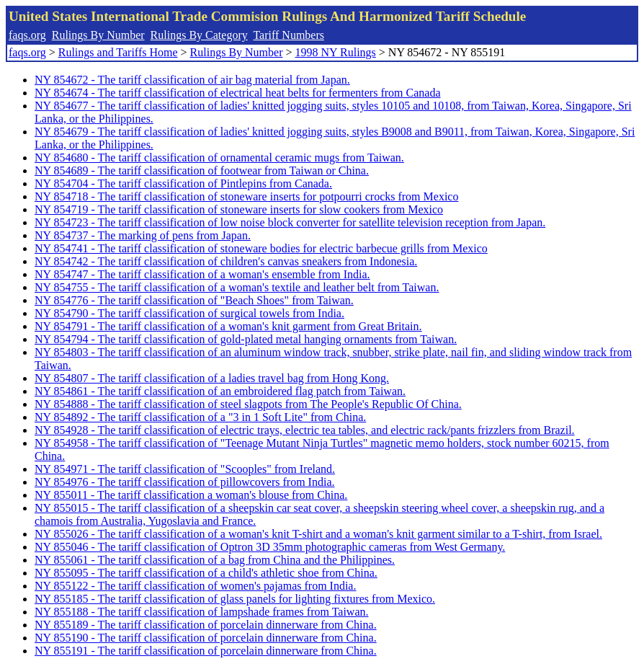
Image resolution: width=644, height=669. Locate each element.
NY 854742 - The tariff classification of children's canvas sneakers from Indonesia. (226, 261)
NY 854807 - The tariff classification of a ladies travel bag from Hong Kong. (212, 378)
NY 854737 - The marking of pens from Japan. (143, 235)
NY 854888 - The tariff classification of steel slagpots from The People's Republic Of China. (248, 404)
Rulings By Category (199, 35)
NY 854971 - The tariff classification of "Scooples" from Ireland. (185, 469)
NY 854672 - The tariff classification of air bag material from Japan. (192, 80)
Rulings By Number (98, 35)
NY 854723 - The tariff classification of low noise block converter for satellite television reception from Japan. (290, 222)
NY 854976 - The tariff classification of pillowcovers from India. (184, 482)
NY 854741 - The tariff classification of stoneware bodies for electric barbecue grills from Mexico (261, 248)
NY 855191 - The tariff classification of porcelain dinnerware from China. (206, 651)
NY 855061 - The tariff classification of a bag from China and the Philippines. (215, 560)
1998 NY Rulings (336, 52)
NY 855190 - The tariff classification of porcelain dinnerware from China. (206, 638)
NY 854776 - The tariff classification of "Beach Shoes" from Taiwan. (194, 300)
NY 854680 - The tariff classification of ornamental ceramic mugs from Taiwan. (219, 158)
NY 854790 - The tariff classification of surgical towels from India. (189, 313)
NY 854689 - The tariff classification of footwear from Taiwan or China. (202, 170)
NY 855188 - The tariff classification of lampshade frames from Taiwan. (201, 612)
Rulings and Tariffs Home (118, 52)
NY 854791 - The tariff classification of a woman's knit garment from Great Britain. (228, 326)
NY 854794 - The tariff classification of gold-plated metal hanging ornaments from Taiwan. (246, 339)
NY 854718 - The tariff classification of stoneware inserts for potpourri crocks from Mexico (246, 196)
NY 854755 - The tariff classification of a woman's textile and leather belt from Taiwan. (237, 287)
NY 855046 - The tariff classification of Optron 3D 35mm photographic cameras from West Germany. (270, 547)
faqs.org (27, 35)
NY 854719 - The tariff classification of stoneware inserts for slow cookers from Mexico (239, 209)
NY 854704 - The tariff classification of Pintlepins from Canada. (183, 183)
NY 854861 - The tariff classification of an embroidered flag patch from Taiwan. (220, 391)
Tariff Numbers (289, 35)
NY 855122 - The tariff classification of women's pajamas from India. (195, 586)
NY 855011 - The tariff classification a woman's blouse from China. (191, 495)
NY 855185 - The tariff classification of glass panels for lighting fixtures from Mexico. (235, 599)
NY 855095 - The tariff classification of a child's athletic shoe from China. (206, 573)
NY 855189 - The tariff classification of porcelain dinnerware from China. (206, 625)
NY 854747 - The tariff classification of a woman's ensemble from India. (202, 274)
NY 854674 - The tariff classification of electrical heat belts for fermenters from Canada (237, 93)
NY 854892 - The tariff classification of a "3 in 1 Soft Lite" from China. (200, 417)
